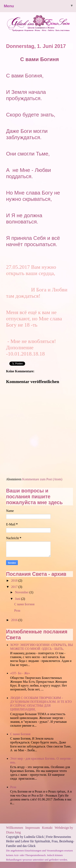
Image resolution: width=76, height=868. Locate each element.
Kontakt (47, 828)
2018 (15, 581)
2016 (15, 620)
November (22, 592)
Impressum (33, 828)
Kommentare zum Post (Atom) (42, 479)
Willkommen (15, 828)
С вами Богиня (24, 604)
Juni (18, 599)
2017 (15, 587)
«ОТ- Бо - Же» (20, 673)
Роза (17, 610)
